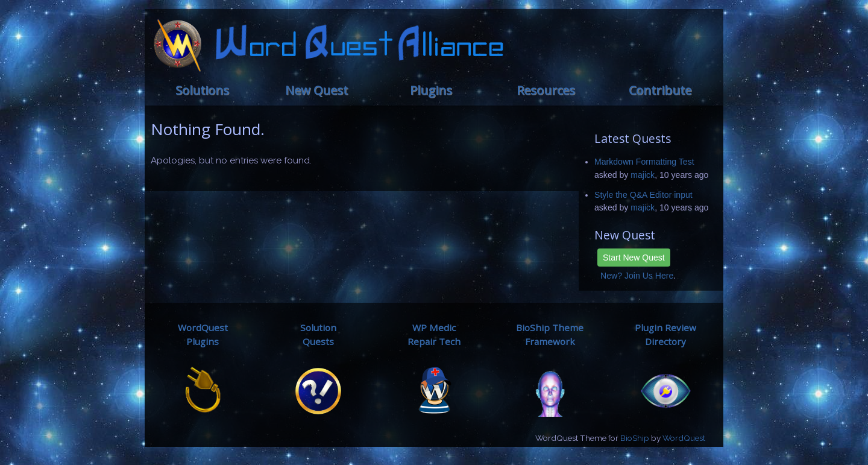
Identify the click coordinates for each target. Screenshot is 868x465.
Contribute (660, 90)
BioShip (635, 438)
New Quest (316, 90)
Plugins (431, 90)
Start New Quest (634, 258)
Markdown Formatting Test (644, 162)
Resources (546, 90)
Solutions (202, 90)
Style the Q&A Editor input (643, 195)
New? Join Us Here (637, 276)
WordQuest (684, 438)
